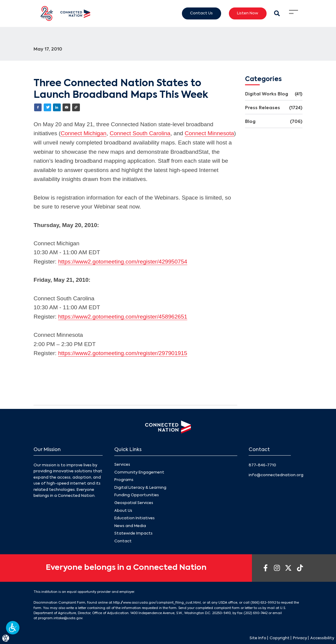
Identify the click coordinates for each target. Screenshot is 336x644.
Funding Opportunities (137, 495)
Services (122, 465)
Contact (123, 541)
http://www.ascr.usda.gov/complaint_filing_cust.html (157, 603)
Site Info (258, 638)
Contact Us (201, 13)
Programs (124, 480)
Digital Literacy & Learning (140, 488)
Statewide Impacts (133, 533)
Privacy (300, 638)
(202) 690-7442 (256, 613)
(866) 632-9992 (263, 603)
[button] (13, 628)
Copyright (280, 638)
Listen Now (248, 13)
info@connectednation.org (276, 475)
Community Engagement (139, 472)
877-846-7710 (262, 465)
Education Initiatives (134, 518)
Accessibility (322, 638)
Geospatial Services (134, 503)
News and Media (130, 526)
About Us (123, 510)
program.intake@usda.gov (60, 618)
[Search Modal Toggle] (277, 13)
